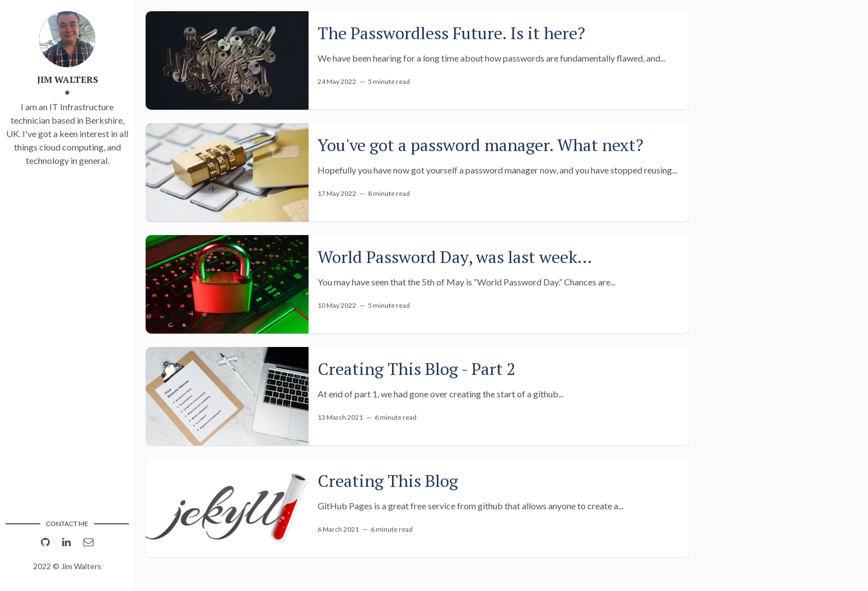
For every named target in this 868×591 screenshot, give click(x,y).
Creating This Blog (388, 481)
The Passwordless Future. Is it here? (451, 33)
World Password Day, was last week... (455, 257)
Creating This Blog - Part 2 (417, 369)
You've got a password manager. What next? (480, 145)
